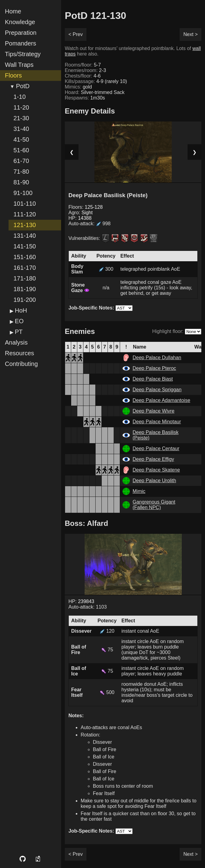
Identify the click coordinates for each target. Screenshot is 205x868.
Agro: (81, 213)
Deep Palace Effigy (153, 459)
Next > (190, 34)
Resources (20, 353)
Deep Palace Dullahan (157, 358)
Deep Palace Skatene (156, 470)
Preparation (21, 33)
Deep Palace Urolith (154, 481)
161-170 (25, 268)
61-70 (21, 161)
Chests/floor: (83, 76)
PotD (23, 86)
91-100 (23, 193)
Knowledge (20, 22)
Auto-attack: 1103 (88, 607)
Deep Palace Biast (153, 379)
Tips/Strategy (23, 54)
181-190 (25, 289)
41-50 (21, 139)
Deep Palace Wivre (154, 411)
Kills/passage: (96, 81)
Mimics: (78, 87)
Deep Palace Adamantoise (161, 400)
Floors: (86, 207)
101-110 (25, 204)
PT (19, 332)
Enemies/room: (85, 70)
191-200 (25, 300)
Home (13, 11)
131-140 (25, 236)
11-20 (21, 107)
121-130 (25, 225)
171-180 (25, 278)
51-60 (21, 150)
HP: (80, 218)
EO (19, 321)
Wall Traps (19, 65)
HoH (21, 310)
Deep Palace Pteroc (154, 368)
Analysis (16, 342)
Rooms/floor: (83, 65)
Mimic (139, 491)
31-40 (21, 129)
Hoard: (95, 92)
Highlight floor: (168, 331)
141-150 (25, 246)
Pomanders (20, 43)
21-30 (21, 118)
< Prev (76, 34)
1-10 (20, 97)
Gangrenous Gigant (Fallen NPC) (154, 505)
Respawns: (85, 98)
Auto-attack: (90, 224)
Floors (13, 75)
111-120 (25, 214)
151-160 (25, 257)
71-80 (21, 172)
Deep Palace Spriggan (157, 390)
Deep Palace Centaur (156, 448)
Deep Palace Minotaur (157, 422)
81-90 (21, 182)
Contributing (21, 364)
